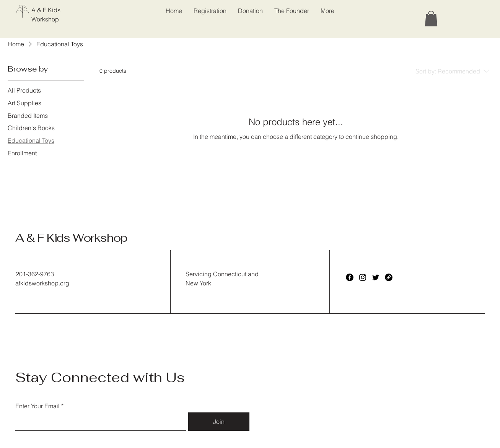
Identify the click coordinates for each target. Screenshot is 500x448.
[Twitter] (376, 277)
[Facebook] (350, 277)
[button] (431, 19)
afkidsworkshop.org (42, 283)
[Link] (389, 277)
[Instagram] (363, 277)
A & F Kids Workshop (71, 238)
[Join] (219, 422)
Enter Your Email (37, 406)
